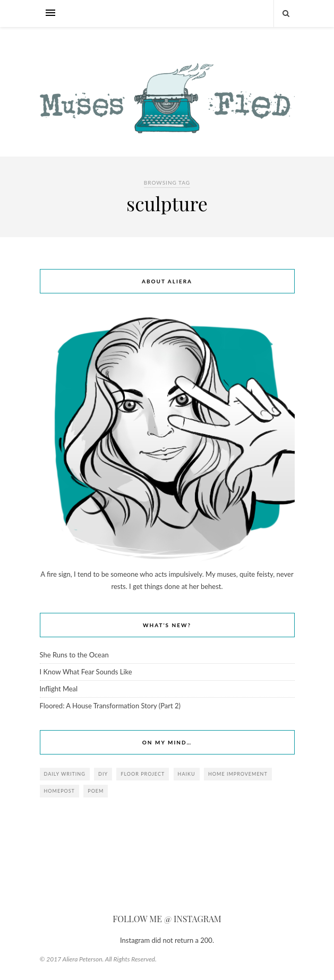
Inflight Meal (59, 689)
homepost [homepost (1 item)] (59, 791)
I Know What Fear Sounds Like (86, 672)
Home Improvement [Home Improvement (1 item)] (238, 774)
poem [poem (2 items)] (96, 791)
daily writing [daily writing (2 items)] (65, 774)
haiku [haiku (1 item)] (187, 774)
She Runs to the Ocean (74, 655)
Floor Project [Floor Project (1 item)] (143, 774)
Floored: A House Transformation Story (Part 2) (110, 706)
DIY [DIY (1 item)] (103, 774)
